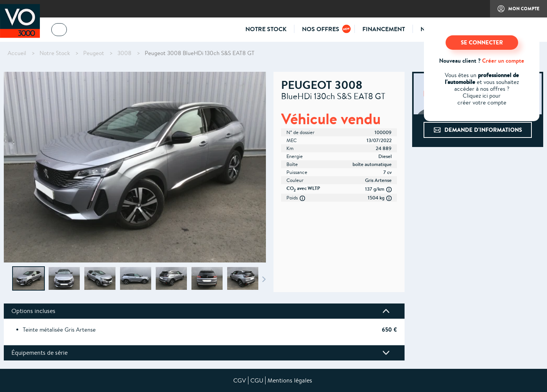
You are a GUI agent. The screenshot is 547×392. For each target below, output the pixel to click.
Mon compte (515, 11)
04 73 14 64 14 (95, 31)
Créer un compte (503, 61)
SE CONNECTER (482, 42)
